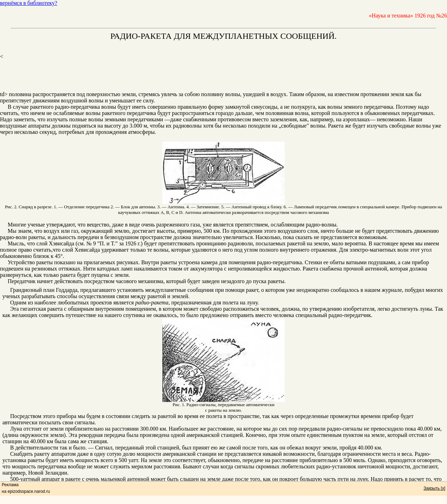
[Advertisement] (223, 75)
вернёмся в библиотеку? (29, 3)
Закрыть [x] (434, 488)
